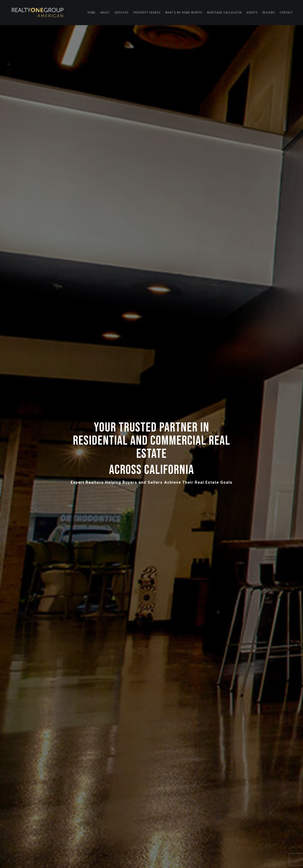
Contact (286, 13)
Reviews (269, 13)
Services (122, 13)
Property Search (147, 13)
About (105, 13)
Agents (252, 13)
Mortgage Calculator (225, 13)
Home (92, 13)
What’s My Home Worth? (184, 13)
